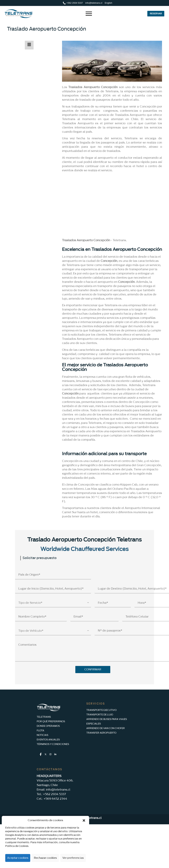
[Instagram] (50, 754)
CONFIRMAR (93, 670)
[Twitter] (45, 754)
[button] (84, 820)
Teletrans (119, 240)
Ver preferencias (73, 858)
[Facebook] (41, 754)
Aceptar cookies (18, 858)
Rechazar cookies (45, 858)
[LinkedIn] (55, 754)
